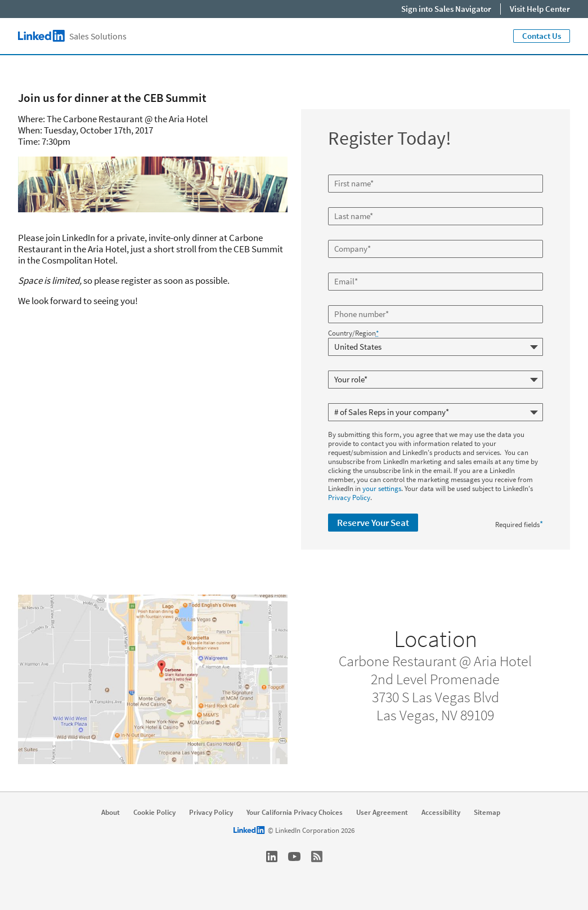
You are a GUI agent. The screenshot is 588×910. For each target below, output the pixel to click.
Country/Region (353, 333)
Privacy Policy (349, 498)
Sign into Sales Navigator (446, 9)
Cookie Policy (154, 813)
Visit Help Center (540, 9)
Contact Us (542, 36)
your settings (382, 489)
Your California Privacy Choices (295, 813)
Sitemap (487, 813)
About (111, 813)
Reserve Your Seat (373, 523)
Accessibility (441, 813)
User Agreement (382, 813)
